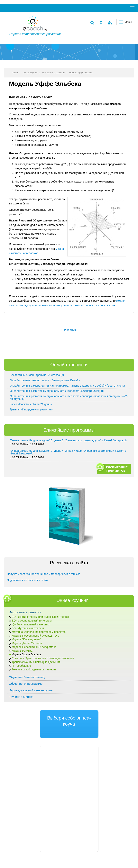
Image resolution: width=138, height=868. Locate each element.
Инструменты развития (53, 73)
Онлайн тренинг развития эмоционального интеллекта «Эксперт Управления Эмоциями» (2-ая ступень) (69, 398)
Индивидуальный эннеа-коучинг (31, 690)
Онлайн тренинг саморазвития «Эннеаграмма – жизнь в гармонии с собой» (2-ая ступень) (67, 386)
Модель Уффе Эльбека (27, 654)
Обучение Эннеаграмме (26, 684)
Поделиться (69, 330)
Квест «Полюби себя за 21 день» (31, 404)
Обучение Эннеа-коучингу (27, 677)
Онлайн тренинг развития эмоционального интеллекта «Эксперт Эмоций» (57, 391)
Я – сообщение (21, 666)
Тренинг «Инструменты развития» (31, 409)
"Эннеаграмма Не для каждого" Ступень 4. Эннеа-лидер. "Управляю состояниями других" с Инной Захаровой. (68, 452)
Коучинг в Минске (21, 697)
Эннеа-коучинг (30, 73)
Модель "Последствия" (26, 639)
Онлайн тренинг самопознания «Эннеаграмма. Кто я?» (45, 380)
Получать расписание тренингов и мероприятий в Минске (44, 574)
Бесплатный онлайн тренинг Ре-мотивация (37, 375)
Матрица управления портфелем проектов (39, 632)
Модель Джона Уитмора (27, 643)
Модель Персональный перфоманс (34, 647)
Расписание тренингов (114, 469)
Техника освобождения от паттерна (34, 670)
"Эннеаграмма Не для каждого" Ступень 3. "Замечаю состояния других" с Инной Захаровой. (69, 440)
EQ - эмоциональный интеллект (32, 621)
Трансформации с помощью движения (36, 662)
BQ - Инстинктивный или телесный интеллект (41, 617)
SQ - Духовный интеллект (28, 628)
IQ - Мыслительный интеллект (31, 625)
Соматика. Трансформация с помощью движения (43, 658)
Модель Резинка (22, 651)
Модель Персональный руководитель (35, 636)
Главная (15, 73)
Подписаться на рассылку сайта (27, 580)
